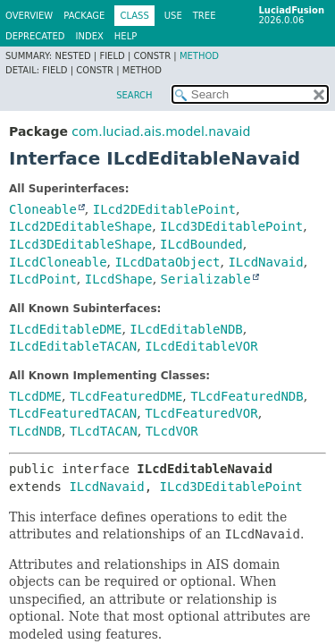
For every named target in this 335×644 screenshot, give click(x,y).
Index (90, 36)
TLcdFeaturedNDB (247, 396)
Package (84, 16)
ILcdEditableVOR (201, 346)
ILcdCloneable (58, 262)
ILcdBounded (201, 244)
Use (173, 16)
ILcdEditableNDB (186, 329)
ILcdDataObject (167, 262)
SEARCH (134, 95)
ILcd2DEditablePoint (164, 209)
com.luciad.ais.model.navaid (161, 131)
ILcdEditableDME (65, 329)
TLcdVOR (172, 431)
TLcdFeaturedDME (126, 396)
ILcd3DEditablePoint (231, 226)
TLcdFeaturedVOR (201, 413)
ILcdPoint (43, 279)
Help (126, 36)
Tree (205, 16)
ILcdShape (119, 279)
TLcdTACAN (104, 431)
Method (199, 56)
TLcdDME (35, 396)
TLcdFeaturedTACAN (73, 413)
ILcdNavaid (265, 262)
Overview (29, 16)
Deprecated (35, 36)
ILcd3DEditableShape (80, 244)
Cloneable (43, 209)
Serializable (206, 279)
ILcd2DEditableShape (80, 226)
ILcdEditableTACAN (73, 346)
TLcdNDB (35, 431)
